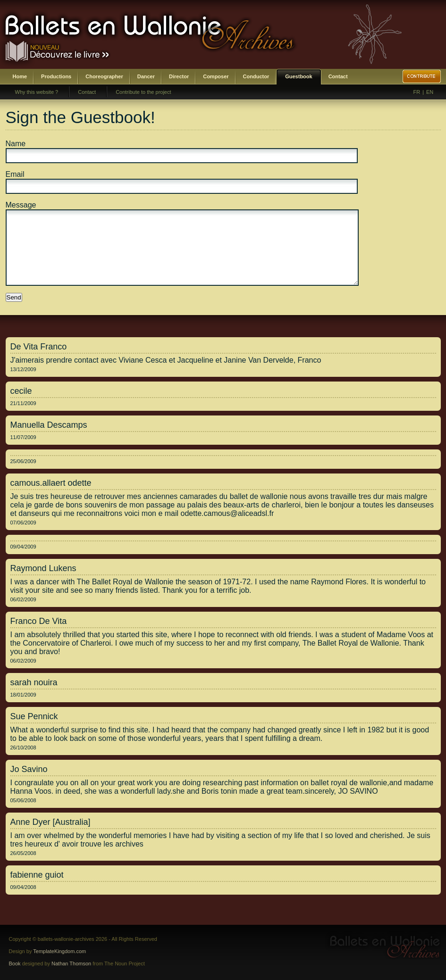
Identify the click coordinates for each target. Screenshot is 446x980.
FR (417, 92)
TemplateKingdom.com (59, 951)
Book (15, 963)
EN (430, 92)
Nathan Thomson (71, 963)
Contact (338, 76)
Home (20, 76)
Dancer (146, 76)
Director (179, 76)
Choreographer (104, 76)
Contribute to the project (143, 92)
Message (21, 205)
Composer (216, 76)
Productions (56, 76)
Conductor (256, 76)
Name (16, 144)
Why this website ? (37, 92)
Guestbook (299, 76)
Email (15, 174)
